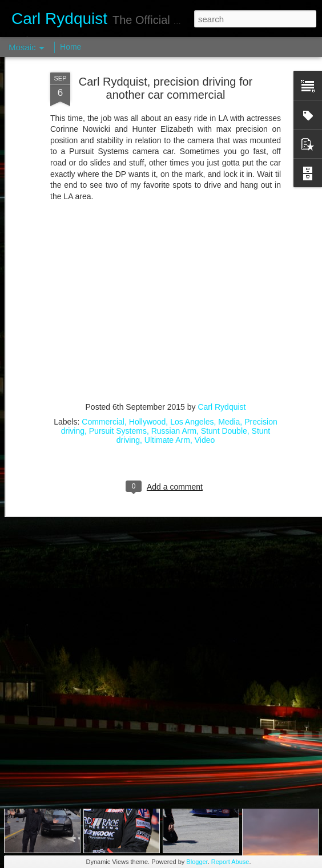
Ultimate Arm (167, 364)
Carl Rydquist (222, 331)
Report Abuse (230, 862)
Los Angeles (192, 346)
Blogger (197, 862)
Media (229, 346)
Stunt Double (224, 355)
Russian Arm (174, 355)
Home (71, 47)
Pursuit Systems (118, 355)
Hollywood (148, 346)
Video (205, 364)
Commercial (103, 346)
